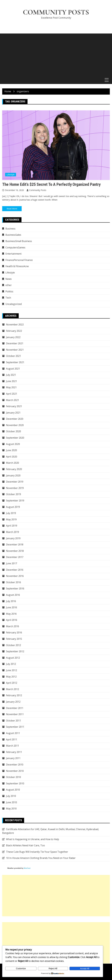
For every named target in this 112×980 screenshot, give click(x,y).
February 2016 (14, 633)
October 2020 (13, 431)
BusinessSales (13, 235)
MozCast (27, 868)
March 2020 (13, 463)
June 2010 (11, 802)
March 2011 (13, 746)
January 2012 (13, 702)
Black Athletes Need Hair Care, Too (25, 846)
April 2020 (12, 457)
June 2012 (11, 670)
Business (10, 229)
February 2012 (14, 695)
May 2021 (11, 388)
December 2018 (15, 545)
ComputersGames (15, 247)
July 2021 (11, 375)
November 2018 (15, 551)
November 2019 (15, 488)
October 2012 (13, 645)
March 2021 (13, 400)
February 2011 (14, 752)
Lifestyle (11, 174)
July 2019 (11, 513)
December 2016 (15, 570)
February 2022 (14, 331)
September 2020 (15, 438)
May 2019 (11, 519)
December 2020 (15, 419)
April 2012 (12, 683)
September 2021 (15, 362)
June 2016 (11, 608)
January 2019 (13, 538)
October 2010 (13, 777)
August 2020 (13, 444)
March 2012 (13, 689)
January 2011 (13, 758)
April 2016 (12, 620)
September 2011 (15, 727)
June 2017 (11, 563)
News (9, 279)
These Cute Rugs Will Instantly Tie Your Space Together (37, 852)
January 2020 (13, 475)
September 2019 (15, 501)
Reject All (53, 968)
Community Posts (56, 12)
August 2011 (13, 733)
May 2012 (11, 677)
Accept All (85, 968)
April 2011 (12, 739)
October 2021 (13, 356)
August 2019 (13, 507)
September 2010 (15, 783)
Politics (9, 291)
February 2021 (14, 406)
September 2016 (15, 589)
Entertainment (13, 254)
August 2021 (13, 369)
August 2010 (13, 790)
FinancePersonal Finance (19, 260)
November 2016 (15, 576)
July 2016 (11, 601)
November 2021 (15, 350)
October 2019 (13, 494)
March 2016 (13, 626)
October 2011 (13, 721)
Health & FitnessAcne (17, 266)
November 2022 (15, 325)
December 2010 (15, 765)
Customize (21, 968)
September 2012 (15, 652)
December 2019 (15, 482)
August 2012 (13, 658)
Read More (12, 209)
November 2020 (15, 425)
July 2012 (11, 664)
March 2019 (13, 532)
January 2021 (13, 413)
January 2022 (13, 337)
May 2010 (11, 809)
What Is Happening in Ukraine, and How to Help (33, 839)
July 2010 (11, 796)
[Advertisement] (56, 54)
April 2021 (12, 394)
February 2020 (14, 469)
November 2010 (15, 771)
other (9, 285)
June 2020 (11, 450)
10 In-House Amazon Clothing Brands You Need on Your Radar (41, 858)
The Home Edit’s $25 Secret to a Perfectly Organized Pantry (51, 185)
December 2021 (15, 344)
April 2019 (12, 526)
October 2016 (13, 582)
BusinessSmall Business (19, 241)
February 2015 (14, 639)
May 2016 (11, 614)
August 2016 (13, 595)
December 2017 (15, 557)
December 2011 (15, 708)
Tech (8, 298)
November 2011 (15, 714)
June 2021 (11, 381)
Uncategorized (14, 304)
